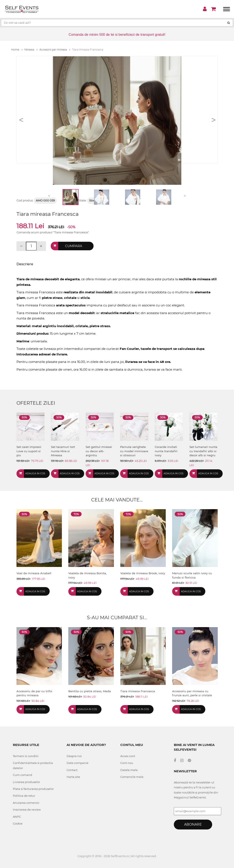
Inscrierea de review (27, 810)
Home (17, 50)
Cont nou (127, 763)
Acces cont (128, 756)
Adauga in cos (35, 473)
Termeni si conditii (26, 756)
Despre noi (74, 756)
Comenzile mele (132, 777)
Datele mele (129, 770)
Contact (72, 770)
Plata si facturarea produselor (33, 789)
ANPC (17, 817)
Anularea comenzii (26, 803)
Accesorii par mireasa (55, 50)
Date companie (78, 763)
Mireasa (31, 50)
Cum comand (22, 775)
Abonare (193, 824)
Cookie (18, 823)
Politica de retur (24, 796)
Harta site (73, 777)
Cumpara (74, 246)
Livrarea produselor (26, 782)
